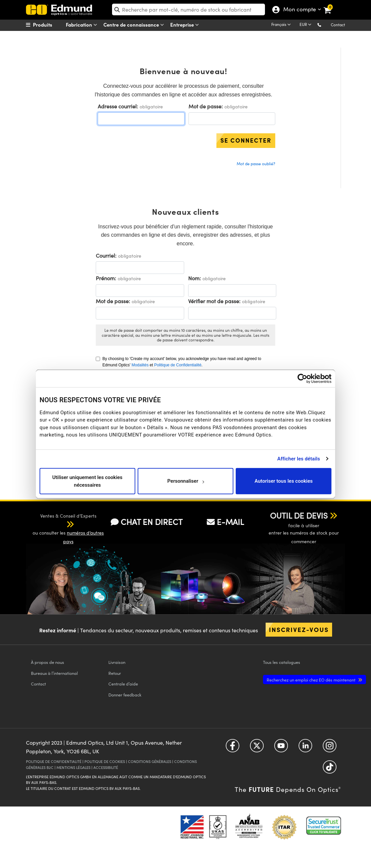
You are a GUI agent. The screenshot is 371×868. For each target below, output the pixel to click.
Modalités (140, 365)
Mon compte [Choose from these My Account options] (299, 10)
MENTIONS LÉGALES (73, 767)
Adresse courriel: (118, 106)
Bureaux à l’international (54, 673)
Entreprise (186, 25)
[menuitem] (51, 25)
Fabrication (83, 25)
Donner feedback (125, 695)
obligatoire (151, 107)
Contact (338, 25)
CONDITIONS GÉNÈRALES (150, 761)
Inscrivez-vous (299, 629)
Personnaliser (186, 481)
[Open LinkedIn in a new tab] (305, 748)
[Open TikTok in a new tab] (330, 769)
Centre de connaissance (135, 25)
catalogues (282, 662)
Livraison (117, 662)
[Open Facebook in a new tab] (233, 748)
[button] (325, 24)
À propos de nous (48, 662)
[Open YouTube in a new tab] (281, 748)
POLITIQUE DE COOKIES (105, 761)
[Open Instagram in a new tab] (330, 748)
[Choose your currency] (307, 25)
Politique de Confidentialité (178, 365)
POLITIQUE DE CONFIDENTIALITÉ (54, 761)
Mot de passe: (206, 106)
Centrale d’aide (123, 684)
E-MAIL (225, 522)
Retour (115, 673)
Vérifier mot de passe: (214, 301)
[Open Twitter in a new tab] (257, 748)
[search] (189, 9)
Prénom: (106, 278)
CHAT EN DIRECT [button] (147, 522)
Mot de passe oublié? (256, 164)
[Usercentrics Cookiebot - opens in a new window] (302, 378)
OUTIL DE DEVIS (299, 515)
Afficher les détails (299, 459)
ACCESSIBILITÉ (106, 767)
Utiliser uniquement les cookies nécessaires (87, 481)
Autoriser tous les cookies (284, 481)
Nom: (194, 278)
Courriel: (106, 255)
